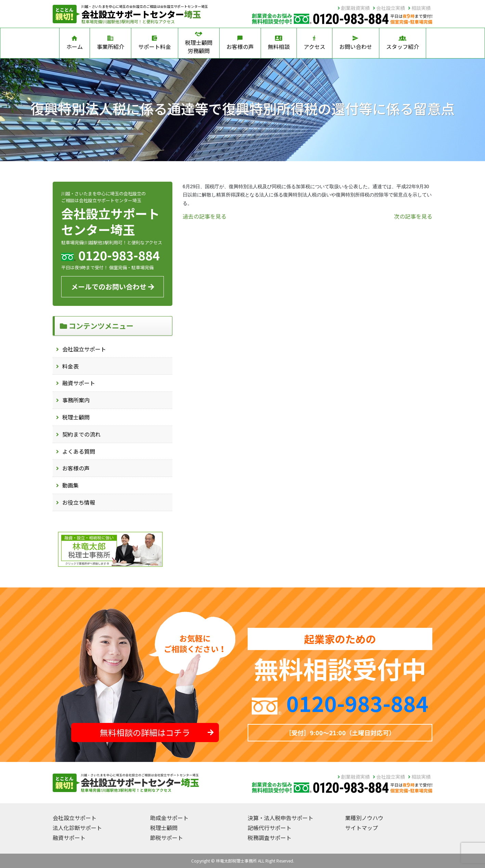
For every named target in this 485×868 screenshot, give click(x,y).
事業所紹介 (110, 43)
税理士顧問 (76, 417)
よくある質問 (79, 451)
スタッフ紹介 (403, 43)
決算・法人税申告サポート (280, 818)
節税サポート (167, 838)
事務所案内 (76, 400)
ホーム (75, 43)
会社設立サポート (84, 349)
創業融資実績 (354, 8)
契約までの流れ (81, 434)
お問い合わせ (356, 43)
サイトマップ (362, 828)
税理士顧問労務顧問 (199, 43)
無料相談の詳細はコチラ (157, 732)
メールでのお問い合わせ (113, 287)
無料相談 (279, 43)
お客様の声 (240, 43)
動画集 (70, 485)
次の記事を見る (413, 216)
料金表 (70, 366)
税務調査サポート (270, 838)
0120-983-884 (357, 703)
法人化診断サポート (77, 828)
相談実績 (419, 8)
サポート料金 (155, 43)
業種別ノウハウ (364, 818)
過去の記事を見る (205, 216)
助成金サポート (169, 818)
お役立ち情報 (79, 502)
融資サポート (79, 383)
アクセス (314, 43)
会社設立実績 (389, 8)
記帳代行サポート (270, 828)
